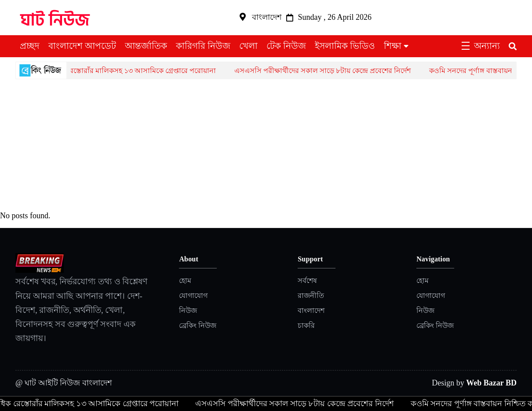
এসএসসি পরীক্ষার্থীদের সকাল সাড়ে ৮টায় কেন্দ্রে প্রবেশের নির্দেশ (326, 71)
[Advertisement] (266, 145)
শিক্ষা (393, 46)
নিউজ (188, 310)
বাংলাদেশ (311, 310)
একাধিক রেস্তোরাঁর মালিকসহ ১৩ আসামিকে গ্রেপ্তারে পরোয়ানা (132, 71)
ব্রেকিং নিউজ (198, 325)
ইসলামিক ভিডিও (345, 46)
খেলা (248, 46)
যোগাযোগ (193, 295)
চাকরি (306, 325)
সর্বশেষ (307, 281)
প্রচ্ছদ (30, 46)
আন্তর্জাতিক (146, 46)
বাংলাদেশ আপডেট (82, 46)
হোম (185, 281)
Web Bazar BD (491, 383)
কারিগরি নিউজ (203, 46)
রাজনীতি (311, 295)
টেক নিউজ (286, 46)
